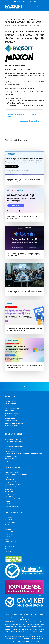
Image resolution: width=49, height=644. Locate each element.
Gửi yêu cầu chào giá (11, 459)
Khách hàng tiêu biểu (11, 416)
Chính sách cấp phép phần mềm (14, 446)
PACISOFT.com (24, 619)
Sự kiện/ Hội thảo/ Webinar (12, 411)
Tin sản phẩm (35, 25)
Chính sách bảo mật (30, 617)
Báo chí (36, 615)
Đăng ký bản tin (9, 461)
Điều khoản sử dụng (18, 617)
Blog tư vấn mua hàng (11, 426)
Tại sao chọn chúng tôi (11, 421)
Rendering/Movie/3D (26, 25)
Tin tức (31, 615)
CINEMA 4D (16, 25)
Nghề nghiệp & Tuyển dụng (13, 413)
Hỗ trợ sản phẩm (10, 428)
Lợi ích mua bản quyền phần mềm (14, 423)
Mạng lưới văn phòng (11, 418)
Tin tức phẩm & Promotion (12, 409)
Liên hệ (38, 617)
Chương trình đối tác (11, 406)
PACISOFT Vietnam (11, 401)
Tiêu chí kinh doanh (10, 404)
